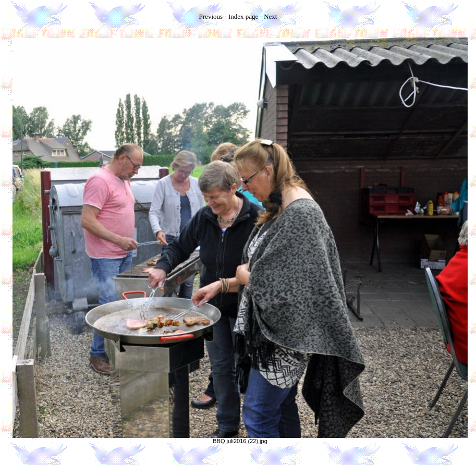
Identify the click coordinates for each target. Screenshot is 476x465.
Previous (211, 16)
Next (270, 16)
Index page (243, 16)
